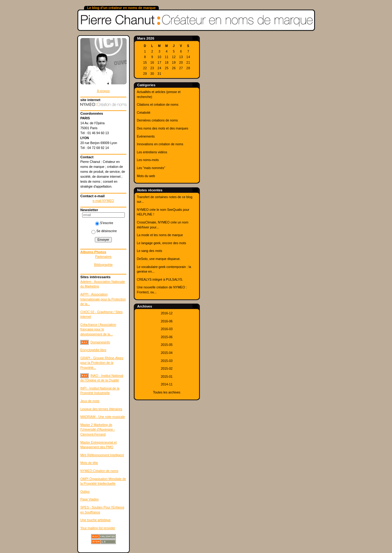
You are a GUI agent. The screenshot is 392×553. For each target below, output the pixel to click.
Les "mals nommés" (151, 168)
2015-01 (166, 377)
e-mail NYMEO (103, 201)
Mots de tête (89, 463)
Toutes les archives (166, 392)
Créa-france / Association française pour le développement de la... (98, 330)
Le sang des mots (150, 251)
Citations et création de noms (158, 105)
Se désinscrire (104, 231)
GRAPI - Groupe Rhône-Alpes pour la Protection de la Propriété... (102, 363)
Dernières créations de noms (157, 120)
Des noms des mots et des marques (162, 128)
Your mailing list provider (98, 528)
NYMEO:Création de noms (99, 471)
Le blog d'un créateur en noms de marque (121, 8)
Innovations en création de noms (160, 144)
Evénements (146, 136)
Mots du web (146, 176)
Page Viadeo (89, 499)
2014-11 (166, 384)
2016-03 (166, 329)
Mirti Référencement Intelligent (102, 455)
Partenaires (103, 257)
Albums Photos (93, 252)
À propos (103, 91)
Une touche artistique (95, 520)
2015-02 (166, 369)
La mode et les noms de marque (160, 235)
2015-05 (166, 345)
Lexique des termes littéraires (101, 409)
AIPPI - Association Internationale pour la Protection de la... (103, 299)
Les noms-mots (148, 160)
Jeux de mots (90, 401)
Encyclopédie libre (93, 350)
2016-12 (166, 313)
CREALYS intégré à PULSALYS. (160, 280)
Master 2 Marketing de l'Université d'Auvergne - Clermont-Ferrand (98, 430)
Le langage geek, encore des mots (161, 243)
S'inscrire (104, 223)
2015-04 (166, 353)
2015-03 (166, 361)
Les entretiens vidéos (152, 152)
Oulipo (85, 492)
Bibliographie (103, 265)
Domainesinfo (100, 342)
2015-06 (166, 337)
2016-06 (166, 321)
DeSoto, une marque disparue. (159, 259)
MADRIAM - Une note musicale (103, 417)
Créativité (144, 113)
